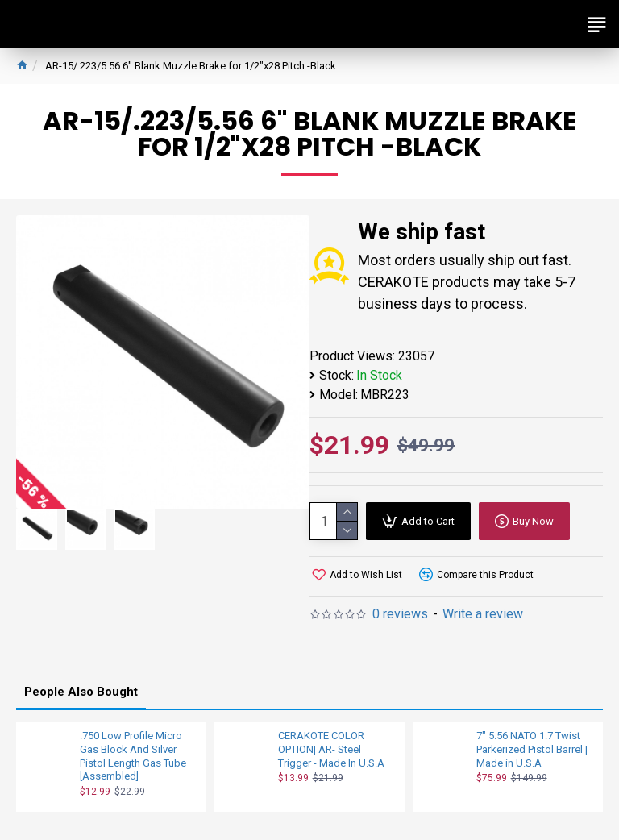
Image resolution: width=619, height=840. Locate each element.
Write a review (483, 614)
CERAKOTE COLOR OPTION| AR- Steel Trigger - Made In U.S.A (331, 749)
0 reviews (400, 614)
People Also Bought (81, 692)
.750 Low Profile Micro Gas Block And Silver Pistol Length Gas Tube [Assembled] (133, 756)
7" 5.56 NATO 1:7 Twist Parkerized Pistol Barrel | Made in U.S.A (532, 749)
